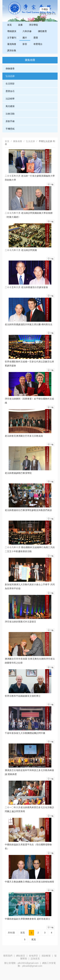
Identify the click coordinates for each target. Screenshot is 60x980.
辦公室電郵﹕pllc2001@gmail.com (21, 963)
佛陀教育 (42, 31)
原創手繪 (10, 121)
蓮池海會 (12, 44)
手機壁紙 (10, 129)
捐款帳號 (46, 956)
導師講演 (13, 31)
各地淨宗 (33, 956)
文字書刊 (13, 38)
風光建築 (10, 106)
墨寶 (36, 38)
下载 (50, 927)
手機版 (45, 9)
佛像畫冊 (10, 69)
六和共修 (27, 31)
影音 (26, 44)
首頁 (9, 25)
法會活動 (10, 114)
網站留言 (21, 956)
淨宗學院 (33, 25)
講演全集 (12, 50)
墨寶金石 (10, 91)
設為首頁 (35, 959)
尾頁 (34, 939)
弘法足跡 (10, 76)
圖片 (25, 38)
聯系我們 (8, 956)
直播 (20, 25)
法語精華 (10, 99)
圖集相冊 (18, 141)
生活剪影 (10, 84)
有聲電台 (38, 44)
